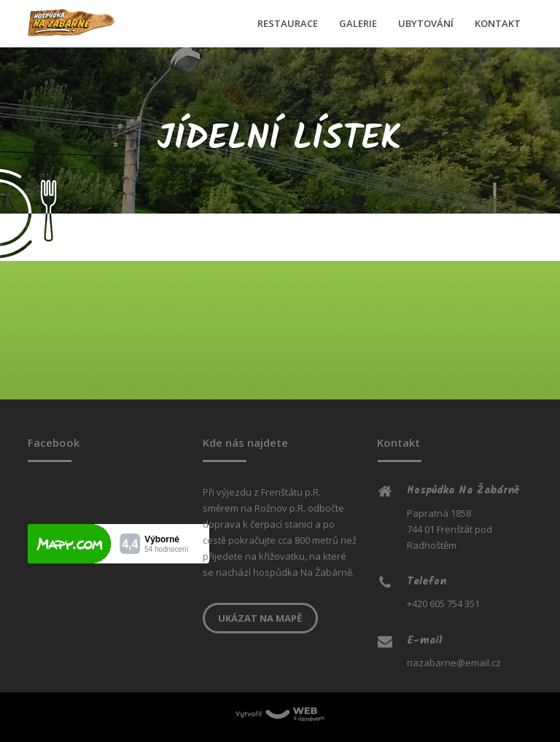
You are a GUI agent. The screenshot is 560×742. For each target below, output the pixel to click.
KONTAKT (498, 23)
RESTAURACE (288, 23)
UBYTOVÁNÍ (426, 23)
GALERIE (358, 23)
